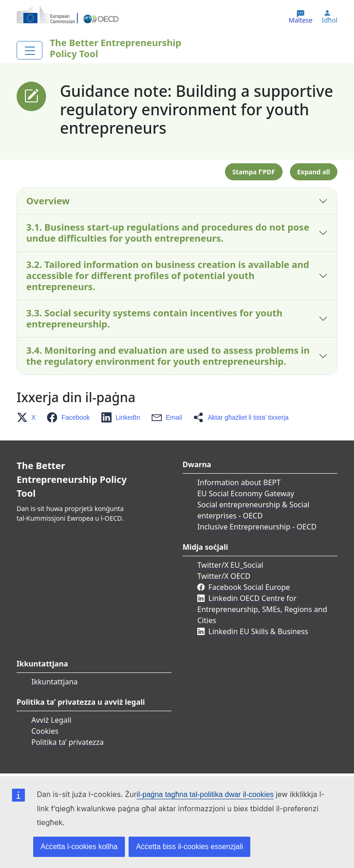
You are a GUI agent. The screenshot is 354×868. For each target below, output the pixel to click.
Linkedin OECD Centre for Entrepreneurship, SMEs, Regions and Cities (262, 609)
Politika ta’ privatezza (68, 742)
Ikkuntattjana (55, 682)
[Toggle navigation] (29, 50)
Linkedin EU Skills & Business (258, 631)
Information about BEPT (239, 482)
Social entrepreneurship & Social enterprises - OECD (253, 510)
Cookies (45, 731)
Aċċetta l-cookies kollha (79, 847)
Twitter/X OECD (224, 576)
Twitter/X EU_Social (230, 565)
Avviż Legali (51, 720)
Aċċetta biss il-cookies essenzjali (189, 847)
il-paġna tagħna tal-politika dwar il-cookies (205, 794)
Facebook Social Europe (249, 587)
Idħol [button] (330, 20)
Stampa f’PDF (254, 172)
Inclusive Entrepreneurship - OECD (257, 527)
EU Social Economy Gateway (246, 493)
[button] (29, 417)
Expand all (314, 172)
